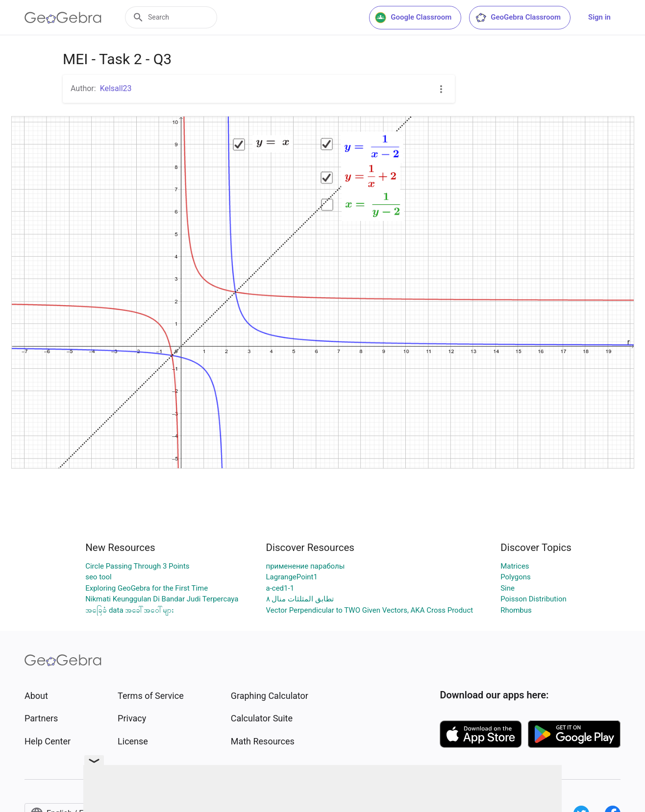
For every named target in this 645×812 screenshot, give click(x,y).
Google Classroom (413, 18)
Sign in (599, 17)
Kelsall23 (116, 88)
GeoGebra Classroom (518, 18)
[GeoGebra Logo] (63, 18)
